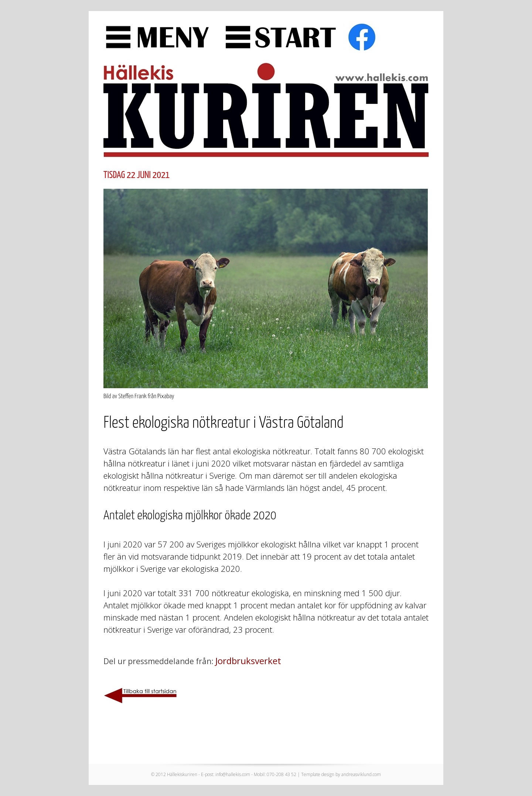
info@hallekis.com (233, 774)
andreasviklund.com (361, 774)
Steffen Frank (132, 397)
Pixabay (166, 397)
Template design (318, 774)
